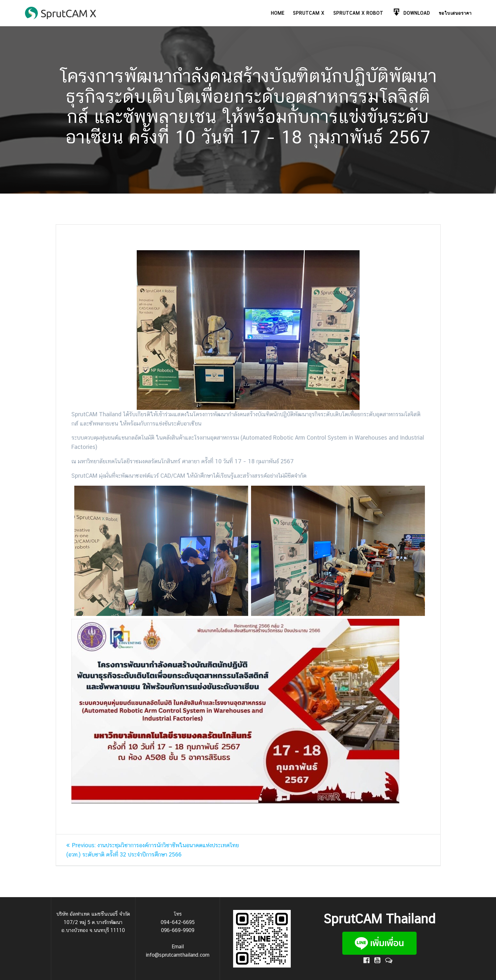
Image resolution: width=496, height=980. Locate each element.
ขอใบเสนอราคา (455, 13)
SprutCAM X (309, 13)
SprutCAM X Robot (358, 13)
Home (278, 13)
